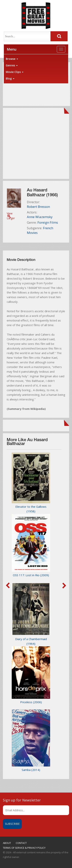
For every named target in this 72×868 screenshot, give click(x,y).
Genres (12, 65)
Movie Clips (15, 72)
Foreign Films (48, 222)
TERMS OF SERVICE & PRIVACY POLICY (24, 848)
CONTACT (21, 843)
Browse (12, 59)
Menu (12, 49)
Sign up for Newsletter (22, 800)
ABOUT (7, 843)
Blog (10, 78)
